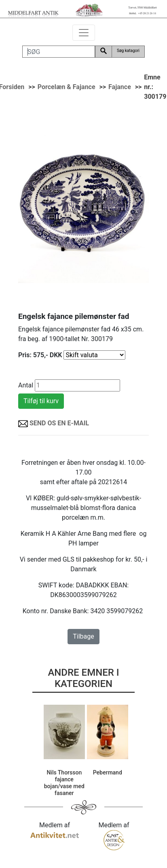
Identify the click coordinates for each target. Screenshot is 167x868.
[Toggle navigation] (84, 33)
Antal (26, 385)
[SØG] (59, 52)
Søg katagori (128, 51)
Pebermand (108, 772)
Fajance (120, 87)
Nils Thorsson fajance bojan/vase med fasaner (64, 783)
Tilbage (83, 636)
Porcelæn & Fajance (67, 87)
